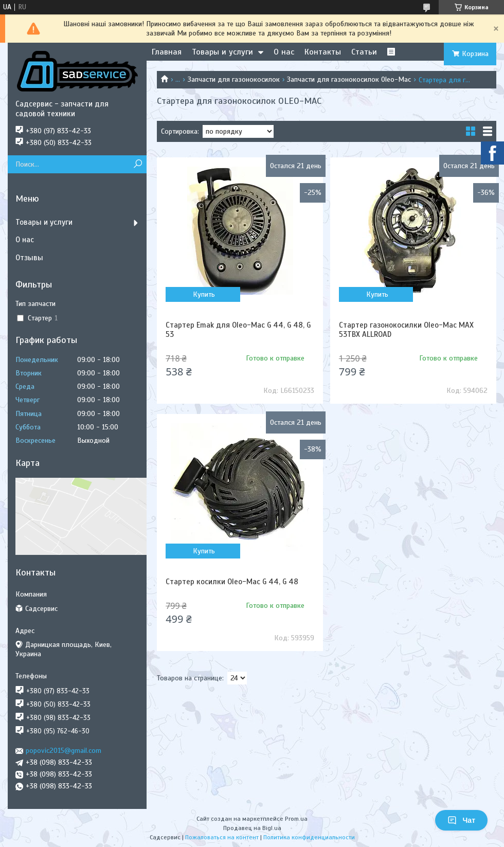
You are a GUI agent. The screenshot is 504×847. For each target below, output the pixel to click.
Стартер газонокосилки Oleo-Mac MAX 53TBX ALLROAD (406, 330)
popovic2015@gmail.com (64, 751)
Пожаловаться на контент (222, 837)
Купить (204, 294)
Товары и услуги (222, 52)
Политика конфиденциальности (309, 837)
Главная (167, 52)
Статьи (364, 52)
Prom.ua (296, 819)
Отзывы (29, 258)
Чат (461, 820)
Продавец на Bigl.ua (252, 828)
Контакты (323, 52)
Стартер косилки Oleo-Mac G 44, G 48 (232, 582)
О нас (284, 52)
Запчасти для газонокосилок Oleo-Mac (349, 79)
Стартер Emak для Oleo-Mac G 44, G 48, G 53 (238, 330)
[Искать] (138, 164)
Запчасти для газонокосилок (234, 79)
